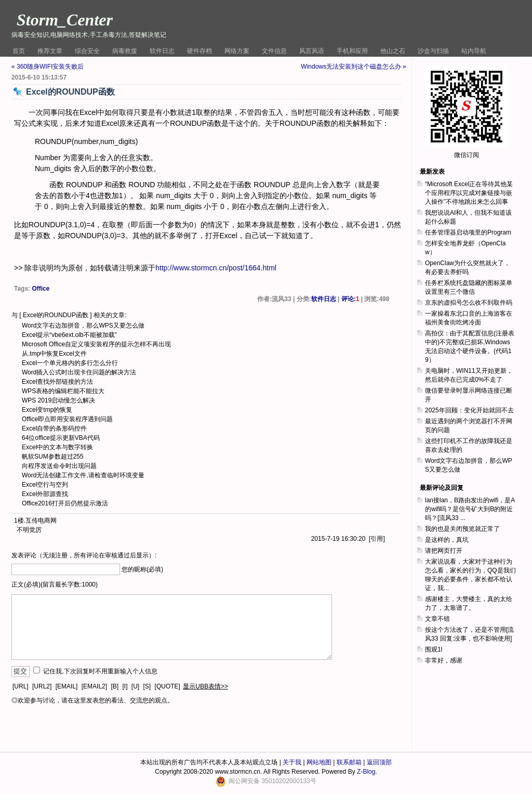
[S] (147, 686)
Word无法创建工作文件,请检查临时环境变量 (83, 475)
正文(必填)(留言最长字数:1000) (55, 584)
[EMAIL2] (94, 686)
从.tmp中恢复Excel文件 (54, 354)
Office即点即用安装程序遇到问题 (67, 419)
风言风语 (312, 51)
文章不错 (437, 619)
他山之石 (393, 51)
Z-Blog (366, 772)
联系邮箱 (349, 762)
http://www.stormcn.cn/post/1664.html (216, 268)
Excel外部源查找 (45, 494)
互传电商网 (41, 520)
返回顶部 (379, 762)
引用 (377, 539)
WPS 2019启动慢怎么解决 (58, 400)
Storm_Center (65, 20)
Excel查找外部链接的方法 (57, 382)
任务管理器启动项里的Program (468, 232)
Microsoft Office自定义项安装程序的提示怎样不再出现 (96, 344)
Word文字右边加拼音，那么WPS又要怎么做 (83, 326)
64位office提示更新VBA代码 (61, 438)
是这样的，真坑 (447, 540)
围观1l (434, 649)
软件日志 (162, 51)
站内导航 (474, 51)
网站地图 (319, 762)
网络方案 (237, 51)
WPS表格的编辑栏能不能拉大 (63, 391)
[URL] (21, 686)
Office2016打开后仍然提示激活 (65, 503)
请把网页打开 (444, 551)
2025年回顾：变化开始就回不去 (469, 410)
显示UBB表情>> (205, 686)
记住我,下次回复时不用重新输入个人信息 (100, 671)
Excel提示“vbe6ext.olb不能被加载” (69, 335)
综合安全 (87, 51)
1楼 (19, 520)
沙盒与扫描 (433, 51)
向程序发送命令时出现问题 (59, 466)
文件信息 (274, 51)
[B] (115, 686)
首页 (19, 51)
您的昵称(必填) (142, 569)
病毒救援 (125, 51)
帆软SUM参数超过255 (53, 457)
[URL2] (42, 686)
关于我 (292, 762)
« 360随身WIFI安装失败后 (48, 67)
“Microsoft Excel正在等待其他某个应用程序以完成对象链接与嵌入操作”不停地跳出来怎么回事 (469, 193)
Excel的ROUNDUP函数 (56, 315)
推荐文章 (50, 51)
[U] (135, 686)
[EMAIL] (67, 686)
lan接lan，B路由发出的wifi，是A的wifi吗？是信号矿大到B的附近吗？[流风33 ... (470, 509)
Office (41, 289)
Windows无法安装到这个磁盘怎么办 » (354, 67)
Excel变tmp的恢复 (47, 410)
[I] (125, 686)
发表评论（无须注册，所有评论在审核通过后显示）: (84, 555)
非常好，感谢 (444, 660)
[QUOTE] (168, 686)
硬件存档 (199, 51)
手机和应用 (352, 51)
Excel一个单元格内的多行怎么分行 (70, 363)
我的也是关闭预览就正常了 (462, 529)
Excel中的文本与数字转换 (57, 447)
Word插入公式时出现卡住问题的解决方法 (79, 372)
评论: (350, 299)
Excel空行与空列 (45, 485)
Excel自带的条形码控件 (54, 428)
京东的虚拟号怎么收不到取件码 (469, 303)
